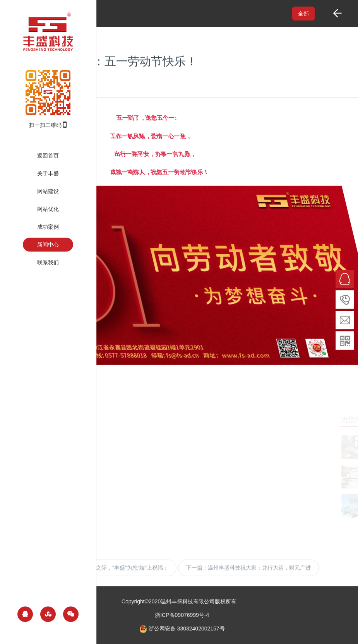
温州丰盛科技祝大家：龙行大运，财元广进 (259, 572)
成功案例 (48, 227)
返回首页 (48, 156)
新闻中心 (48, 245)
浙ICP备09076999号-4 (182, 615)
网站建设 (48, 191)
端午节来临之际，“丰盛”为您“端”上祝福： (119, 572)
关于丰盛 (48, 173)
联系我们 (48, 262)
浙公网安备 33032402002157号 (182, 629)
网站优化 (48, 209)
